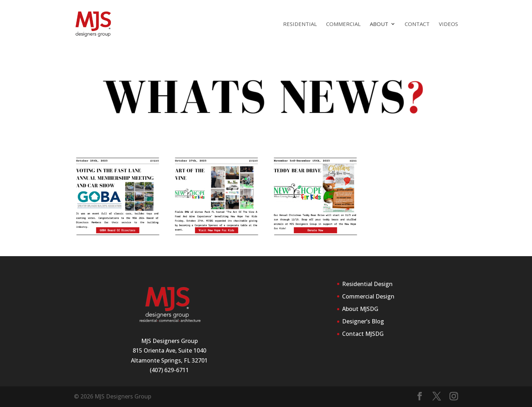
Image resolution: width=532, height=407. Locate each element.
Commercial (343, 24)
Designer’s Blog (363, 321)
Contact (417, 24)
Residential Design (367, 284)
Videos (448, 24)
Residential (300, 24)
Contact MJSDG (363, 334)
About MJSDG (360, 309)
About (379, 24)
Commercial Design (368, 296)
